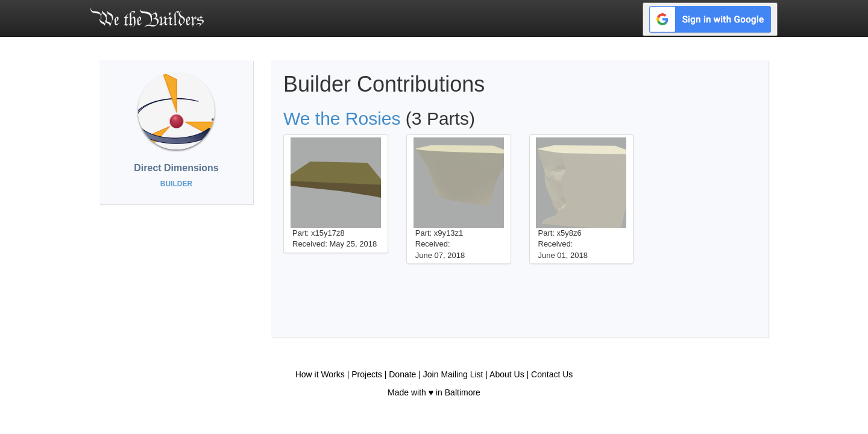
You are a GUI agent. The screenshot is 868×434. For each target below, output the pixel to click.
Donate (402, 374)
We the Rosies (342, 118)
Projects (367, 374)
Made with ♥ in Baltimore (434, 392)
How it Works (320, 374)
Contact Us (552, 374)
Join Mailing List (453, 374)
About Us (507, 374)
